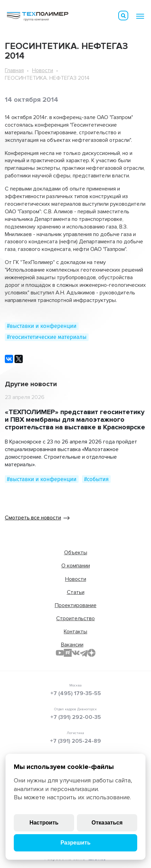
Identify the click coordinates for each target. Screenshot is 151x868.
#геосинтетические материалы (47, 337)
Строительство (75, 618)
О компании (76, 566)
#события (96, 479)
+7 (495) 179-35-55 (76, 693)
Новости (43, 70)
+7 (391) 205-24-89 (75, 741)
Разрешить (75, 843)
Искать (123, 16)
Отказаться (107, 823)
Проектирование (76, 605)
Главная (14, 70)
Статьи (76, 592)
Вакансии (72, 645)
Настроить (44, 823)
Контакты (75, 632)
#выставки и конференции (42, 326)
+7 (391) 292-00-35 (76, 717)
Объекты (76, 553)
